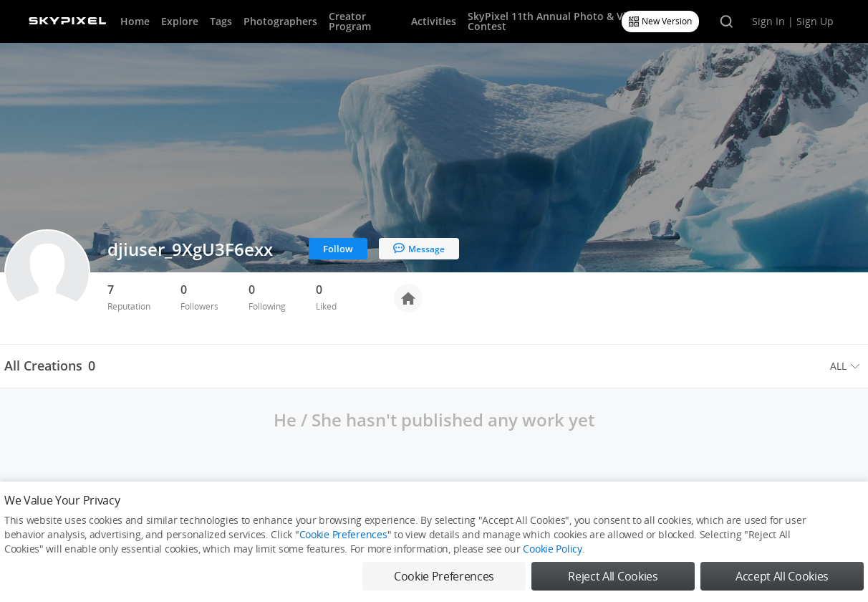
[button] (847, 366)
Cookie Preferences (343, 534)
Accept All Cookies (782, 576)
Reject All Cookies (613, 576)
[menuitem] (847, 366)
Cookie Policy (552, 549)
